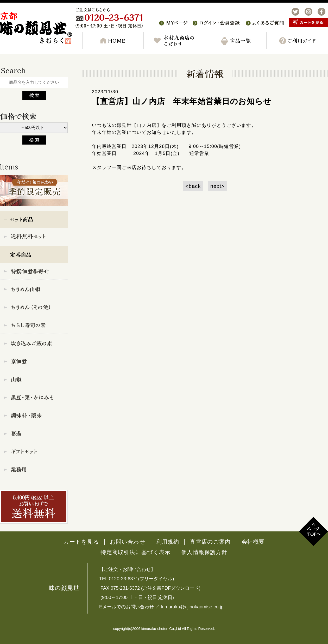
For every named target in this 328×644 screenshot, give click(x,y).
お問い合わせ (128, 542)
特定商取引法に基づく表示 (135, 552)
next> (217, 186)
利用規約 (168, 542)
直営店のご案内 (210, 542)
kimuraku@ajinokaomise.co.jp (192, 607)
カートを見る (81, 542)
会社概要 (253, 542)
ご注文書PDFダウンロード (171, 588)
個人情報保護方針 (204, 552)
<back (193, 186)
